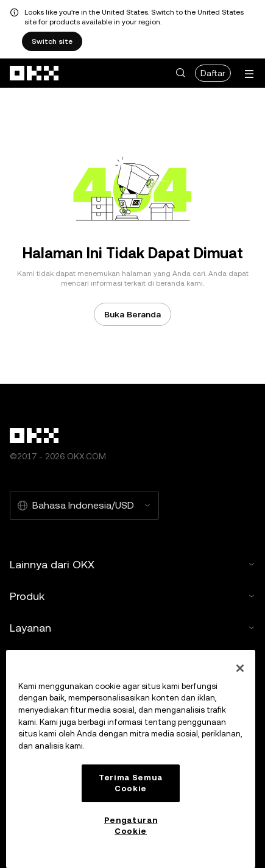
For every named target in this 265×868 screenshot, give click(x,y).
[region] (131, 759)
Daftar (213, 73)
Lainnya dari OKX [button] (132, 564)
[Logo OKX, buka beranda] (35, 73)
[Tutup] (240, 668)
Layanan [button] (132, 628)
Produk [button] (132, 596)
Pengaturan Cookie (131, 826)
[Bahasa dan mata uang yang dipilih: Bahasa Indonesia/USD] (84, 506)
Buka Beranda (132, 314)
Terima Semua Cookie (131, 783)
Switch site (52, 41)
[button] (180, 73)
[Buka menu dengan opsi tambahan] (249, 74)
